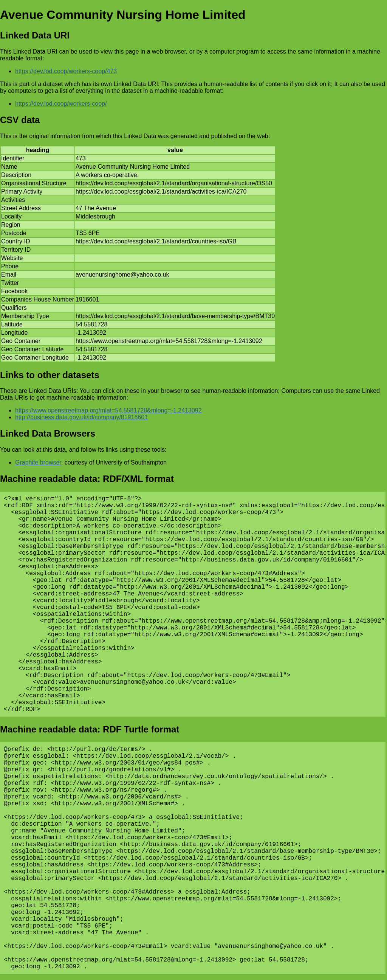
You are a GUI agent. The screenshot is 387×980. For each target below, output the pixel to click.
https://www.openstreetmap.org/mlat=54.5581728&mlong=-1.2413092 (108, 410)
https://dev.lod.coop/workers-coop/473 (66, 71)
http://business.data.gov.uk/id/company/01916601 (81, 417)
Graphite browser (38, 462)
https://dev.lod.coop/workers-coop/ (61, 104)
